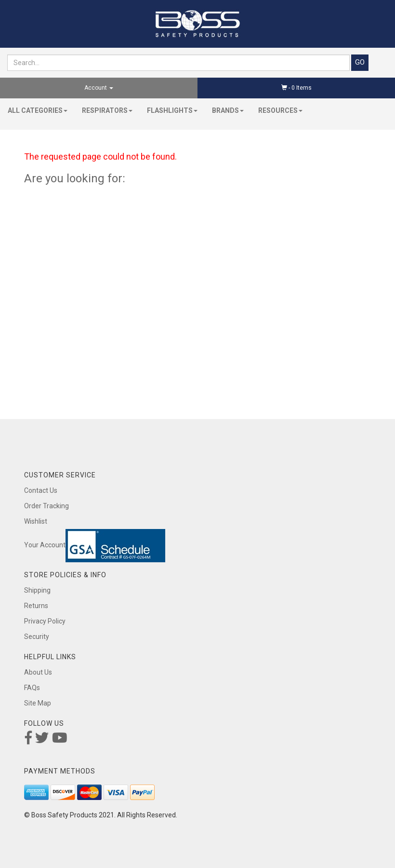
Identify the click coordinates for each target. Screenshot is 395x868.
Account (99, 88)
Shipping (37, 590)
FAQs (32, 688)
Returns (36, 606)
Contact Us (41, 490)
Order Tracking (46, 506)
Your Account (45, 545)
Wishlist (36, 521)
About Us (38, 672)
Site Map (38, 703)
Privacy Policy (45, 621)
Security (37, 637)
